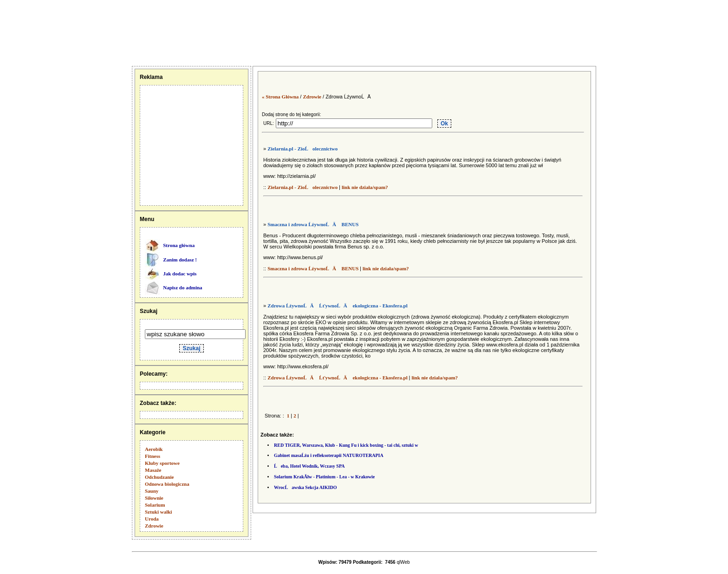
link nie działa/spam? (365, 187)
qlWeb (403, 562)
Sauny (152, 491)
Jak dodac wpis (180, 274)
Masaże (153, 470)
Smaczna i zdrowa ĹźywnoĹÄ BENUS (313, 224)
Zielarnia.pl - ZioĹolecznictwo (302, 149)
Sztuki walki (158, 512)
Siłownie (154, 498)
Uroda (152, 519)
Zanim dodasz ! (180, 260)
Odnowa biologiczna (167, 484)
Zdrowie (154, 526)
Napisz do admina (182, 287)
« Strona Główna (280, 97)
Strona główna (179, 245)
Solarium (155, 505)
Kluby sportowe (162, 463)
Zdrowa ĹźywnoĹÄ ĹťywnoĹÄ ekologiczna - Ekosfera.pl (338, 306)
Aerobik (154, 449)
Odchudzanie (159, 477)
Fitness (153, 456)
